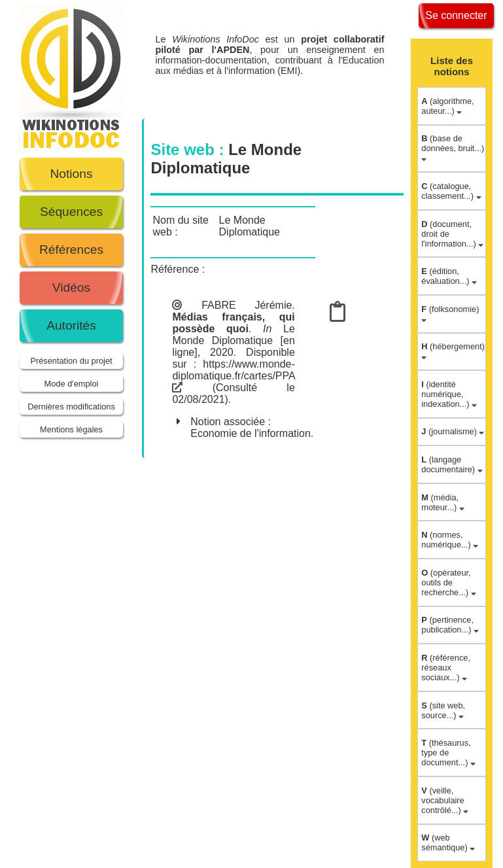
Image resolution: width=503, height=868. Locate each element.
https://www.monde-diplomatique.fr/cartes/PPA (233, 376)
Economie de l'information (251, 433)
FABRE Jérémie (247, 305)
